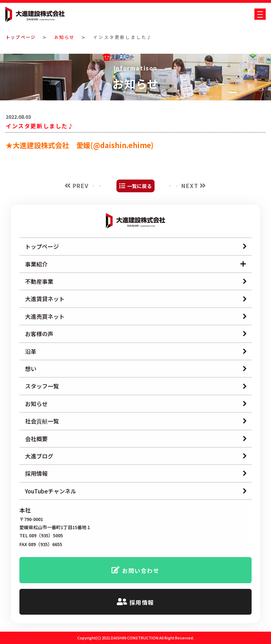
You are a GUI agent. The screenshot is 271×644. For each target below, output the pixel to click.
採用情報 (36, 473)
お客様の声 (39, 334)
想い (31, 369)
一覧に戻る (139, 186)
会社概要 (36, 439)
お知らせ (67, 37)
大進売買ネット (45, 316)
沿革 (31, 351)
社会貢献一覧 (42, 421)
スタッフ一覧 (42, 386)
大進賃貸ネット (45, 299)
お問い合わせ (141, 570)
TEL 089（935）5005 (41, 536)
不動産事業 (39, 281)
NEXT (190, 186)
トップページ (22, 37)
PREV (81, 186)
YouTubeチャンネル (51, 491)
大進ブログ (39, 456)
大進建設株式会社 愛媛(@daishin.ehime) (83, 145)
